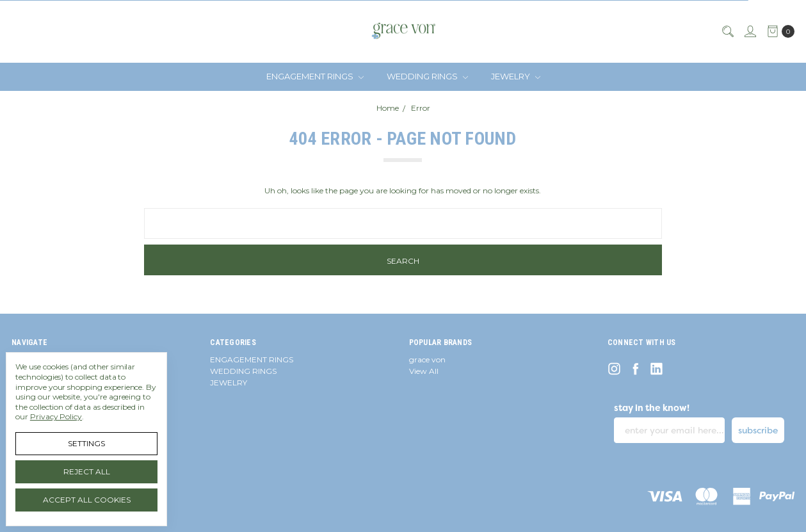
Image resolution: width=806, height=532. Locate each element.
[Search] (727, 31)
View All (424, 371)
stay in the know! (652, 408)
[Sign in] (750, 31)
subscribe (758, 430)
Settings (86, 443)
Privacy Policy (56, 416)
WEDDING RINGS (427, 76)
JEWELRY (516, 76)
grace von (427, 359)
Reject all (87, 472)
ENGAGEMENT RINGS (315, 76)
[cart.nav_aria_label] (778, 31)
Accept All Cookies (87, 500)
